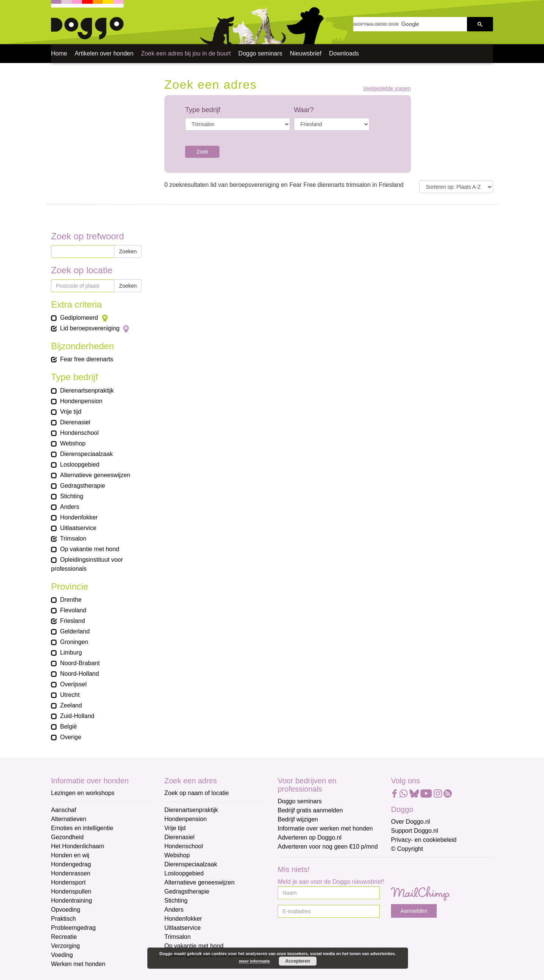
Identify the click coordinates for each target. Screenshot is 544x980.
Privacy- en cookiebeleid (424, 840)
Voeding (62, 955)
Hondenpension (185, 819)
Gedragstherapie (187, 891)
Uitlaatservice (182, 928)
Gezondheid (67, 837)
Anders (174, 910)
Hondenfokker (183, 919)
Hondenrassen (71, 873)
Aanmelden (414, 911)
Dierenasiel (179, 837)
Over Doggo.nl (410, 822)
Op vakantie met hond (194, 946)
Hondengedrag (71, 864)
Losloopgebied (184, 873)
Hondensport (68, 882)
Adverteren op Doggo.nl (310, 837)
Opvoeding (66, 910)
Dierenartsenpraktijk (191, 810)
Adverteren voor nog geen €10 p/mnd (328, 847)
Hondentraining (72, 901)
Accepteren (297, 961)
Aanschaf (64, 810)
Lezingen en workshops (83, 793)
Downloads (344, 53)
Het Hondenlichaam (78, 846)
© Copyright (407, 849)
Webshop (177, 855)
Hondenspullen (71, 891)
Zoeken (128, 251)
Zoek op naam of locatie (197, 793)
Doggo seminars (260, 53)
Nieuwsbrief (306, 53)
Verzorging (66, 946)
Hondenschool (184, 846)
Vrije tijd (175, 828)
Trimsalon (178, 937)
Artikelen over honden (104, 53)
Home (59, 53)
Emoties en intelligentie (82, 828)
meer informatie (254, 961)
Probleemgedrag (73, 928)
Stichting (176, 901)
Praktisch (63, 919)
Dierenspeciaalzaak (191, 864)
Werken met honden (78, 964)
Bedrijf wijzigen (298, 819)
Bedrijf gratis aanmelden (310, 810)
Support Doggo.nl (415, 831)
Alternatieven (69, 819)
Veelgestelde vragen (387, 89)
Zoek (202, 152)
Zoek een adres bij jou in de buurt (186, 53)
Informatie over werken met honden (325, 828)
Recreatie (64, 937)
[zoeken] (410, 24)
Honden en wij (70, 855)
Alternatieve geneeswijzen (199, 882)
